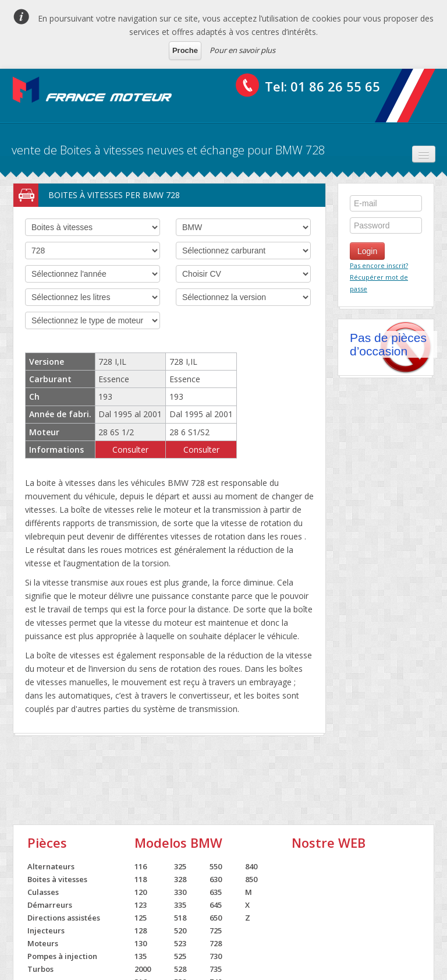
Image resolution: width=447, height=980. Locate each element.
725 (216, 930)
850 (251, 879)
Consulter (130, 450)
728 (216, 943)
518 (180, 918)
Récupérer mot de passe (379, 283)
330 (180, 892)
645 (216, 905)
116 (141, 866)
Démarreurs (50, 905)
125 (141, 918)
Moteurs (43, 943)
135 (141, 956)
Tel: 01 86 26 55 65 (322, 86)
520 (180, 930)
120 (141, 892)
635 (216, 892)
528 (180, 969)
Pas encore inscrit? (379, 265)
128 (141, 930)
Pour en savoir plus (242, 50)
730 (216, 956)
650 (216, 918)
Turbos (40, 969)
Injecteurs (46, 930)
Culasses (43, 892)
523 (180, 943)
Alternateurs (51, 866)
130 (141, 943)
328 (180, 879)
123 (141, 905)
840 (251, 866)
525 (180, 956)
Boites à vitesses (57, 879)
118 (141, 879)
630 (216, 879)
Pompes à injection (62, 956)
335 (180, 905)
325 (180, 866)
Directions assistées (64, 918)
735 (216, 969)
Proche (185, 50)
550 (216, 866)
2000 (143, 969)
